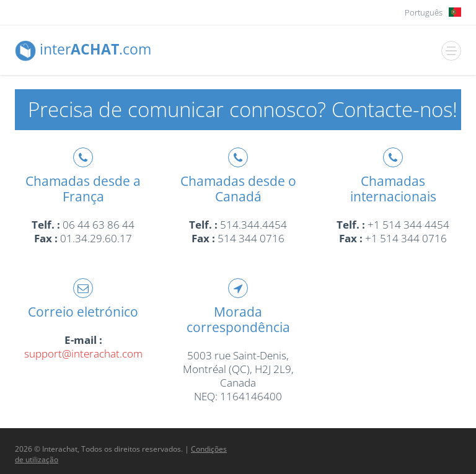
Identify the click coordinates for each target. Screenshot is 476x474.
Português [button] (424, 12)
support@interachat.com (83, 353)
